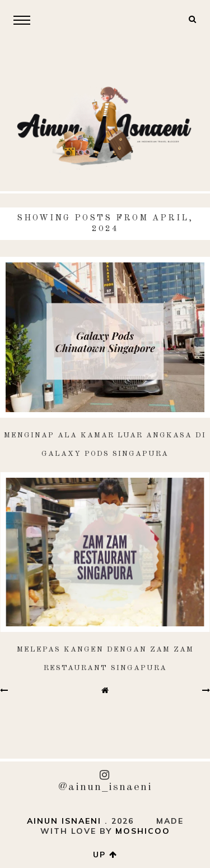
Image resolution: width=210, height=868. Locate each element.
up (105, 855)
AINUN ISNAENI (64, 821)
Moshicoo (143, 831)
